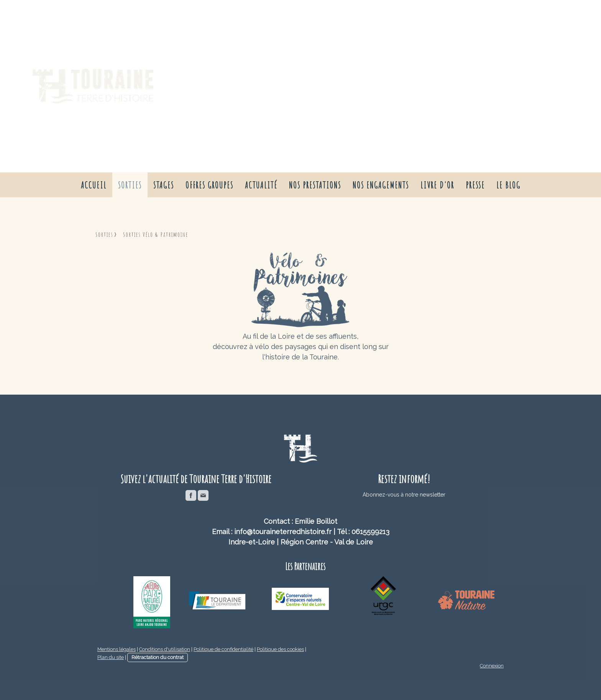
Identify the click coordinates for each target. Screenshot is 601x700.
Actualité (261, 185)
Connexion (492, 666)
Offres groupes (209, 185)
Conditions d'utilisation (165, 649)
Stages (164, 185)
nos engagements (381, 185)
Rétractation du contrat (158, 657)
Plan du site (111, 657)
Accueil (94, 185)
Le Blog (508, 185)
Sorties (130, 185)
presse (475, 185)
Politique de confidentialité (223, 649)
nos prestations (315, 185)
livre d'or (437, 185)
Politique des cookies (280, 649)
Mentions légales (117, 649)
